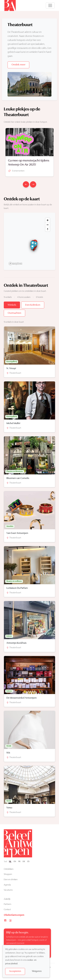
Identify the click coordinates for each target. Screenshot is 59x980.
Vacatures (8, 890)
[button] (35, 245)
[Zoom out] (48, 225)
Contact (7, 910)
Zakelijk (7, 899)
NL (10, 862)
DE (24, 862)
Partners (7, 904)
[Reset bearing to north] (48, 229)
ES (28, 862)
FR (19, 862)
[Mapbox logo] (15, 264)
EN (15, 862)
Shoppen (8, 874)
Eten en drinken (11, 880)
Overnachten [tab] (14, 313)
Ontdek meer (18, 65)
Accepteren (15, 971)
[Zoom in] (48, 220)
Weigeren (37, 971)
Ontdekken (9, 869)
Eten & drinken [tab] (33, 305)
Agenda (7, 885)
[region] (29, 241)
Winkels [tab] (12, 305)
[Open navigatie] (50, 5)
